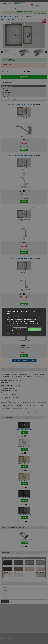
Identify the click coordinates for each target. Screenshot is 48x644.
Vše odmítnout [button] (20, 329)
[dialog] (24, 322)
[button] (14, 333)
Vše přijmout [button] (35, 329)
